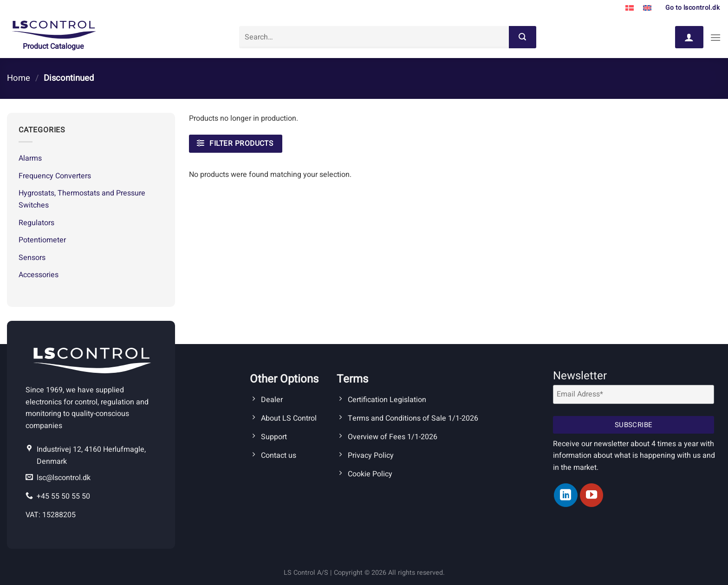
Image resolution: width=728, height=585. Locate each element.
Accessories (39, 275)
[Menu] (715, 37)
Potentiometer (42, 240)
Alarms (30, 158)
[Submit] (522, 37)
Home (19, 78)
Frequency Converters (55, 176)
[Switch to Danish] (630, 8)
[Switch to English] (647, 8)
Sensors (32, 258)
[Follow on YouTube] (591, 495)
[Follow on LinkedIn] (565, 495)
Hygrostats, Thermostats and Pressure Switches (82, 199)
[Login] (689, 37)
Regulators (36, 223)
